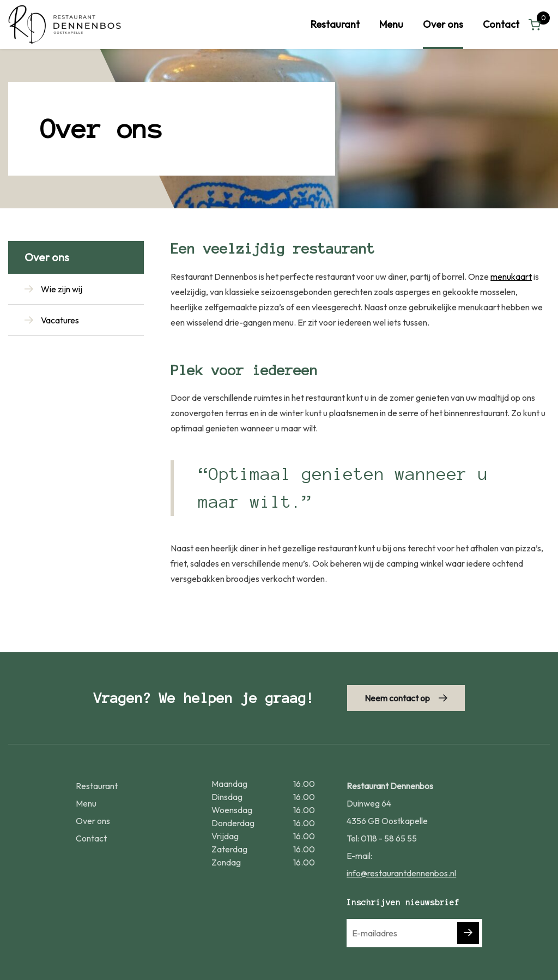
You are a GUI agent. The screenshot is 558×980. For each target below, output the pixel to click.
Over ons (443, 24)
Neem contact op (397, 698)
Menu (391, 24)
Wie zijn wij (62, 289)
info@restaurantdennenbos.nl (401, 873)
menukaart (511, 276)
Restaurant (335, 24)
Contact (501, 24)
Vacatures (60, 320)
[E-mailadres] (414, 933)
